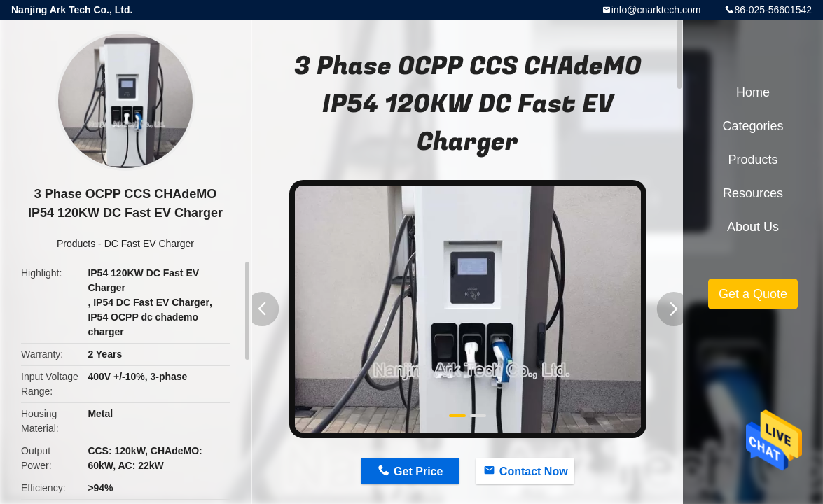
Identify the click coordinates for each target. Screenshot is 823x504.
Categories (753, 126)
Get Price (418, 471)
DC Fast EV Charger (149, 244)
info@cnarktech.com (656, 10)
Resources (753, 193)
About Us (753, 227)
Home (753, 92)
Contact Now (534, 471)
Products (76, 244)
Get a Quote (753, 294)
